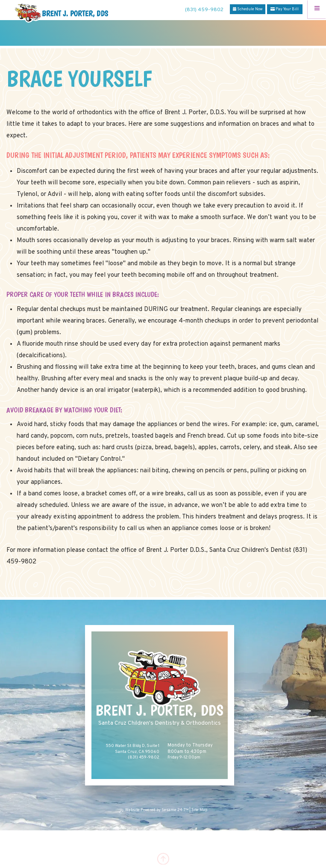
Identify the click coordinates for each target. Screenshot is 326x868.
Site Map (199, 810)
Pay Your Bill (285, 9)
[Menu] (317, 9)
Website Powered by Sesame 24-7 (154, 810)
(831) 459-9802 (204, 10)
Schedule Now (248, 9)
